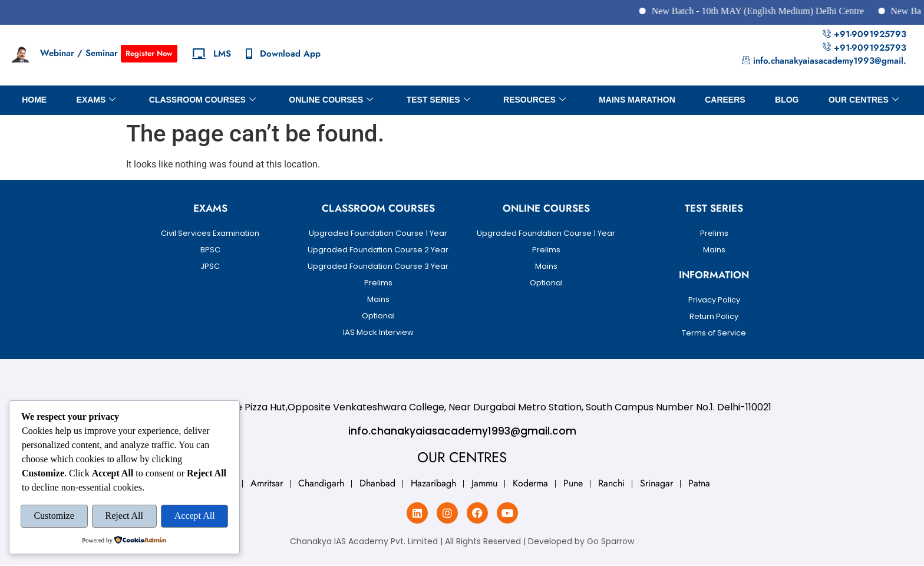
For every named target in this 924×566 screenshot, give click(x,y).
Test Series (438, 100)
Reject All (124, 516)
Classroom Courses (202, 100)
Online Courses (331, 100)
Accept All (195, 516)
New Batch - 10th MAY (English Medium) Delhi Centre (778, 11)
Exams (95, 100)
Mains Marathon (638, 100)
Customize (54, 516)
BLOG (788, 100)
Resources (534, 100)
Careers (725, 100)
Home (33, 100)
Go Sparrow (610, 541)
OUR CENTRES (865, 100)
